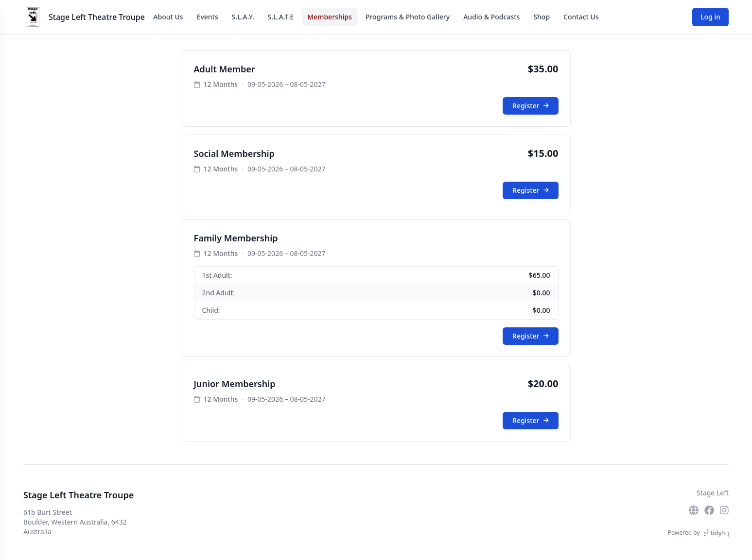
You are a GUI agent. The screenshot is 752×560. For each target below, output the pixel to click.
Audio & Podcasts (491, 17)
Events (208, 17)
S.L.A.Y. (243, 17)
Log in (710, 17)
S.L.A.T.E (281, 17)
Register (530, 106)
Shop (542, 17)
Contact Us (581, 17)
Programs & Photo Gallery (408, 17)
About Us (168, 17)
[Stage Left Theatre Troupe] (33, 17)
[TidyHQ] (716, 533)
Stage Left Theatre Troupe (97, 17)
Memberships (330, 17)
